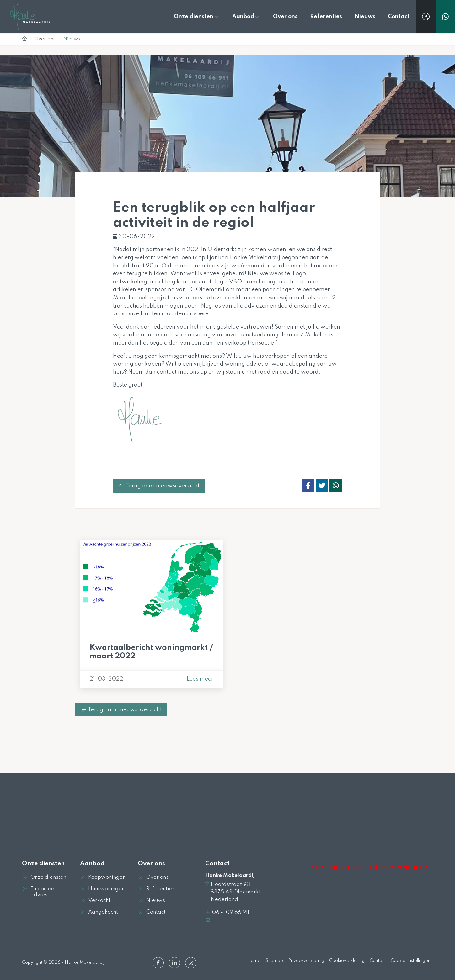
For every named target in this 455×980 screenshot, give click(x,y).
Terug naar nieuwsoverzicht (159, 486)
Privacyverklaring (306, 960)
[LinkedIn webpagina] (174, 962)
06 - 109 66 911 (231, 912)
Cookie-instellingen (411, 960)
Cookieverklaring (347, 960)
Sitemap (274, 960)
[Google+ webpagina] (191, 962)
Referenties (326, 17)
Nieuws (365, 17)
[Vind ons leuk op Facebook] (158, 962)
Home (254, 960)
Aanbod (246, 17)
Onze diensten (197, 17)
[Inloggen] (426, 17)
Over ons (285, 17)
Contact (399, 17)
